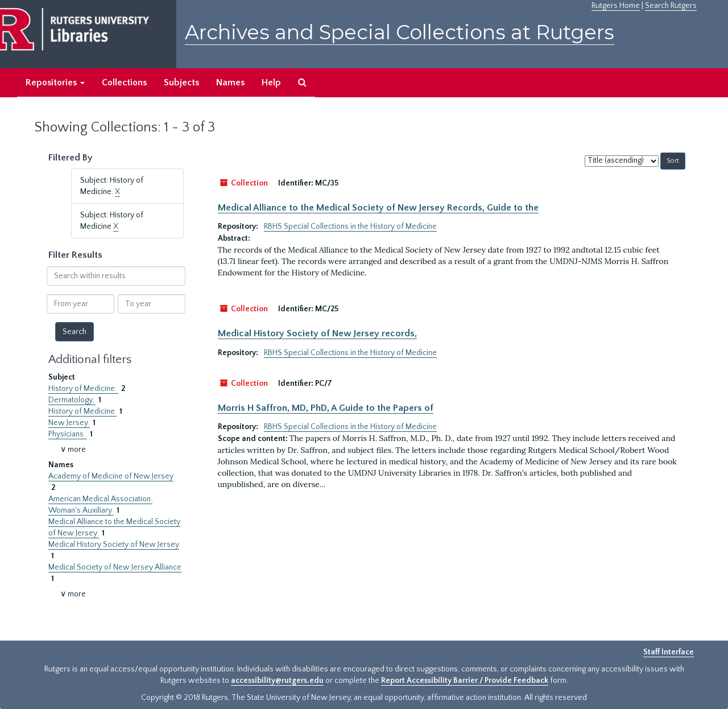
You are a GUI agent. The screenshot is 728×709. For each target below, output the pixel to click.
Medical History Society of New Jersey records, (317, 333)
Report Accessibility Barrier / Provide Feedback (465, 681)
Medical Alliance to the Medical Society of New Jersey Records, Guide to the (378, 208)
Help (271, 83)
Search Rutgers (671, 6)
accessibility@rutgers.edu (277, 681)
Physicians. (68, 434)
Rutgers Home (616, 6)
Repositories (55, 83)
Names (230, 83)
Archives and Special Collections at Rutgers (400, 32)
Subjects (181, 83)
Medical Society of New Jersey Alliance (115, 567)
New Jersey (69, 423)
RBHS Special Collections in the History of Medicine (350, 226)
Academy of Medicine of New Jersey (111, 476)
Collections (124, 83)
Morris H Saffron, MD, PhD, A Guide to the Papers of (326, 408)
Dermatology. (72, 400)
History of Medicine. (83, 389)
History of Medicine (82, 411)
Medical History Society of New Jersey (114, 545)
